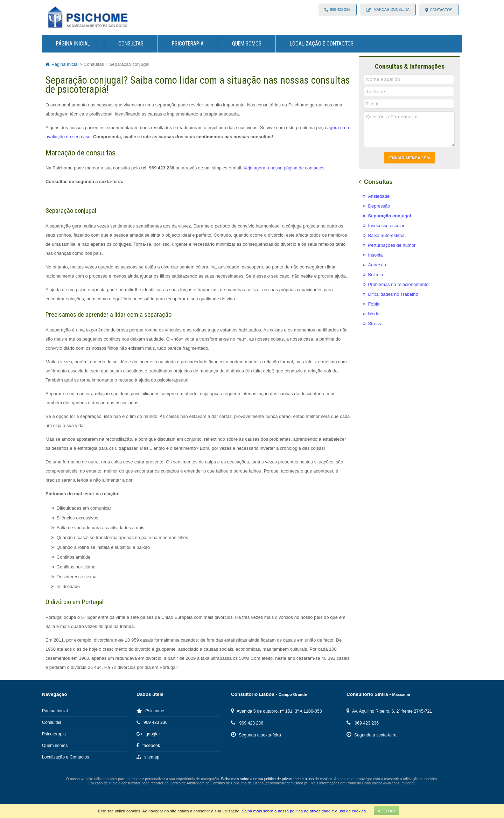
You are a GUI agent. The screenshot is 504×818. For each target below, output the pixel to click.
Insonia (376, 255)
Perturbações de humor (392, 245)
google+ (149, 734)
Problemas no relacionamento (398, 284)
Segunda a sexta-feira (256, 735)
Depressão (379, 206)
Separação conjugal (129, 64)
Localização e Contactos (322, 44)
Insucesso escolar (386, 226)
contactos (441, 10)
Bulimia (376, 275)
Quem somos (247, 44)
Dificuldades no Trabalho (393, 294)
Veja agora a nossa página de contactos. (285, 168)
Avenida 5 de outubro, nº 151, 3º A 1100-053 (276, 711)
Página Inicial (73, 44)
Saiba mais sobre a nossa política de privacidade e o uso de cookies (304, 811)
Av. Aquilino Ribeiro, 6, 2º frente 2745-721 (389, 711)
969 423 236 (340, 10)
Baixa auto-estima (386, 235)
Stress (375, 324)
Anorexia (377, 265)
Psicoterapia (188, 44)
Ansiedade (379, 196)
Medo (374, 314)
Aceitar (386, 811)
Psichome (150, 711)
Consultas (131, 44)
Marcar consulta (391, 10)
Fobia (374, 304)
